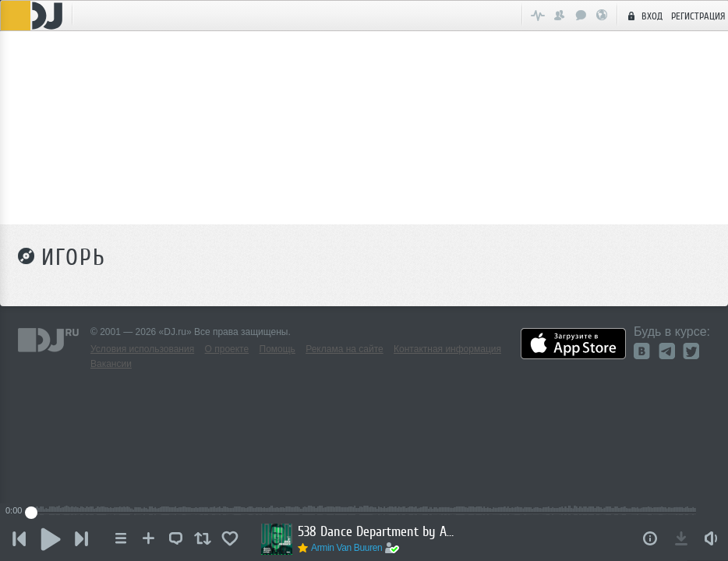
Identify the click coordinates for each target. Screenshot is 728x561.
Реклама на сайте (345, 349)
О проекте (227, 349)
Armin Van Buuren (346, 548)
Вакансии (111, 364)
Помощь (277, 349)
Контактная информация (447, 349)
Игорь (74, 257)
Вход (643, 16)
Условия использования (142, 349)
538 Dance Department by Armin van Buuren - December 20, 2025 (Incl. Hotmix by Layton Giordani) (376, 531)
